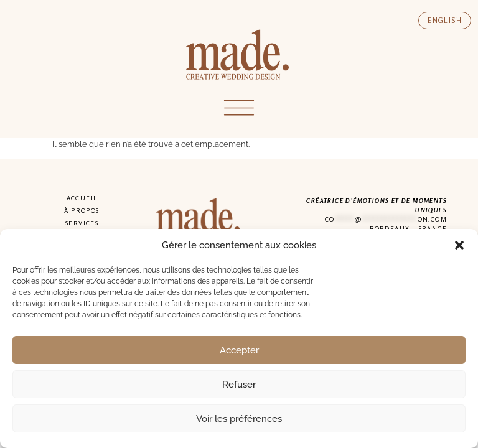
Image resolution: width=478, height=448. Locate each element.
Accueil (82, 198)
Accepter (239, 350)
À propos (82, 210)
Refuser (239, 385)
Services (82, 223)
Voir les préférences (239, 419)
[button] (459, 245)
